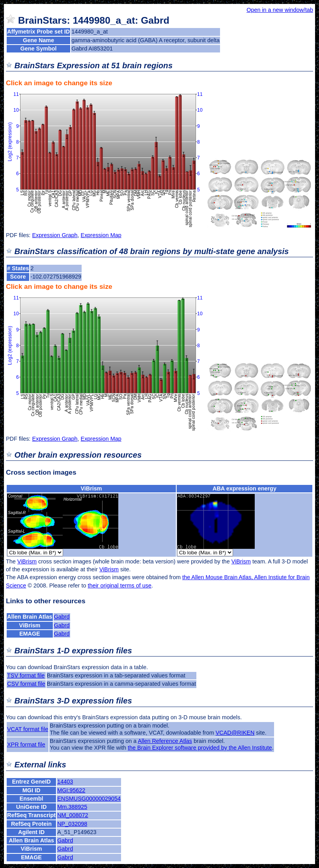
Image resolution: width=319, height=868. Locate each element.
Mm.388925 (72, 807)
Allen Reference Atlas (165, 741)
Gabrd (62, 617)
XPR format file (26, 745)
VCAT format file (28, 729)
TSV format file (26, 675)
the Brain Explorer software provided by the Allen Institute (200, 748)
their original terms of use (119, 586)
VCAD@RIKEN (235, 733)
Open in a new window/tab (280, 10)
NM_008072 (73, 815)
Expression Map (101, 235)
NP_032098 (72, 824)
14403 (65, 782)
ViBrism (91, 488)
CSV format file (26, 684)
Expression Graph (55, 235)
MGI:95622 (71, 790)
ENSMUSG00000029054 (89, 799)
